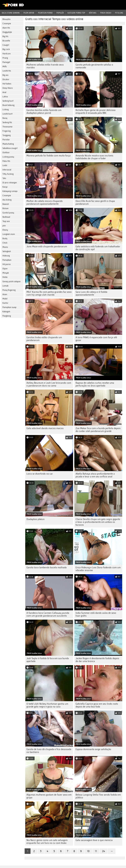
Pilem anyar (29, 13)
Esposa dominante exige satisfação (93, 749)
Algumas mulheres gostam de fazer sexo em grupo (49, 796)
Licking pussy (8, 157)
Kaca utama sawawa (11, 13)
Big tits (5, 36)
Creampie (7, 24)
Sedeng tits (7, 122)
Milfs (5, 67)
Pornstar (6, 140)
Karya (5, 187)
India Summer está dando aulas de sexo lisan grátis (96, 614)
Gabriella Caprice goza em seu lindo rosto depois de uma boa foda (97, 705)
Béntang (93, 13)
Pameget (6, 62)
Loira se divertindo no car (40, 474)
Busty (5, 238)
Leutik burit (7, 114)
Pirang (5, 58)
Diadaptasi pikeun (35, 519)
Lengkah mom (9, 234)
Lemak (5, 286)
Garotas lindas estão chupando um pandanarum (44, 339)
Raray (5, 118)
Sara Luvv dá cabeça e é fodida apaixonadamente (91, 293)
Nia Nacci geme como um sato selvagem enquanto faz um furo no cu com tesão (47, 842)
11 (96, 851)
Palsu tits (6, 161)
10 (88, 851)
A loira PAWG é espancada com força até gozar (96, 339)
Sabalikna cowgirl (10, 148)
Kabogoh (6, 312)
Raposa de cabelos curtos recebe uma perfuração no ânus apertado (95, 384)
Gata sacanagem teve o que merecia (94, 840)
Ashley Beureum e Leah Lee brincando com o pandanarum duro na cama (49, 384)
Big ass (5, 75)
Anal (4, 92)
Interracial (7, 170)
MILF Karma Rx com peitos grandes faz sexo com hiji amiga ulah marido (49, 293)
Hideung (6, 256)
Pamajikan (7, 260)
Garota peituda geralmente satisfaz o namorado (94, 66)
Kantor (5, 303)
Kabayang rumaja (10, 191)
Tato (4, 178)
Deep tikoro (8, 88)
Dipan (5, 269)
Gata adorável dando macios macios (45, 428)
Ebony (5, 230)
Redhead (6, 217)
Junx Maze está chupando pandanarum (47, 246)
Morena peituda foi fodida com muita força (48, 156)
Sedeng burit (8, 101)
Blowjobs (6, 19)
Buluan (5, 208)
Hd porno (7, 264)
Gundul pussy (8, 213)
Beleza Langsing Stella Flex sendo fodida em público (98, 796)
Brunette (6, 41)
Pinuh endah (106, 13)
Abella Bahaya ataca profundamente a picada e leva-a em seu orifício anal (95, 475)
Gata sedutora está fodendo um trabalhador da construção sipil (98, 248)
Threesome (7, 127)
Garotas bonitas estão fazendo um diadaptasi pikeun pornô (44, 112)
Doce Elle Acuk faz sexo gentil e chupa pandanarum (95, 202)
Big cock (6, 49)
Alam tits (6, 28)
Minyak (6, 273)
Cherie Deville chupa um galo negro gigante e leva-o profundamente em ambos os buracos (98, 522)
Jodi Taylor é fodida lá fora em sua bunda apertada (48, 660)
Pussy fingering (9, 290)
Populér (60, 13)
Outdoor (6, 153)
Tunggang (7, 135)
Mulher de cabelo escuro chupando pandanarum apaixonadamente (45, 202)
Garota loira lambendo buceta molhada (47, 567)
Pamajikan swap (9, 307)
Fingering (7, 131)
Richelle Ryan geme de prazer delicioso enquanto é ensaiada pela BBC (96, 112)
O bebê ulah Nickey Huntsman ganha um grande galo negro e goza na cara (47, 705)
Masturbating (8, 144)
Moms (5, 247)
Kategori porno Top (76, 13)
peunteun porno (45, 13)
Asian (5, 294)
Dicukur (6, 79)
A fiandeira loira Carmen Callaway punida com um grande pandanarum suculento (48, 614)
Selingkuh (7, 251)
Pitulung (119, 13)
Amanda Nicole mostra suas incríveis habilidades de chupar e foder (94, 157)
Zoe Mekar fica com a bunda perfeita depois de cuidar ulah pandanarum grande (98, 430)
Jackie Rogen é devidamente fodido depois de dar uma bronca (97, 660)
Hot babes (7, 84)
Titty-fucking (8, 174)
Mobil (5, 299)
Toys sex (6, 221)
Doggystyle (7, 32)
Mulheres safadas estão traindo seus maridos (45, 66)
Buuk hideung (8, 105)
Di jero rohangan (10, 183)
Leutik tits (7, 71)
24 (104, 851)
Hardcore (7, 54)
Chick (5, 243)
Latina (5, 97)
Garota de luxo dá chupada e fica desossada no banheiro (49, 751)
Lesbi (5, 165)
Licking (6, 110)
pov (4, 226)
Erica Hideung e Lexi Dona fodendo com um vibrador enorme (98, 569)
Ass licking (7, 200)
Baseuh (6, 204)
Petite (5, 277)
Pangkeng (7, 316)
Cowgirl (6, 45)
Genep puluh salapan (12, 281)
